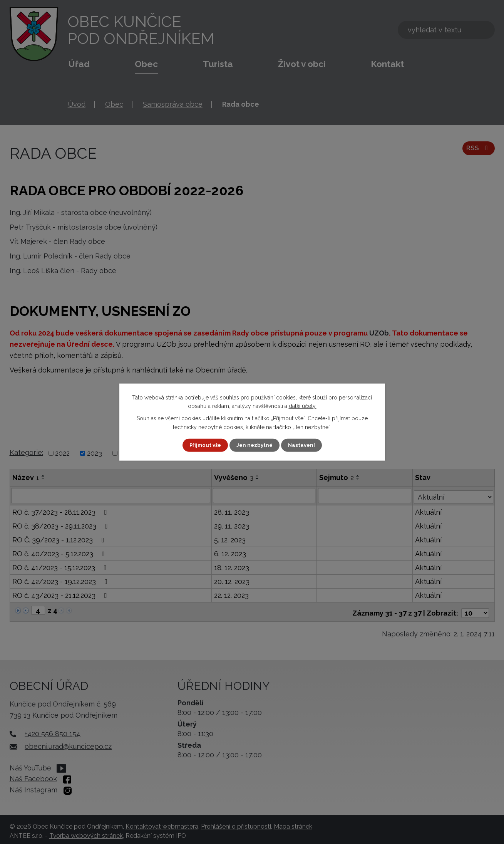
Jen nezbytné (255, 445)
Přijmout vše (204, 445)
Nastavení (303, 445)
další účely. (303, 406)
